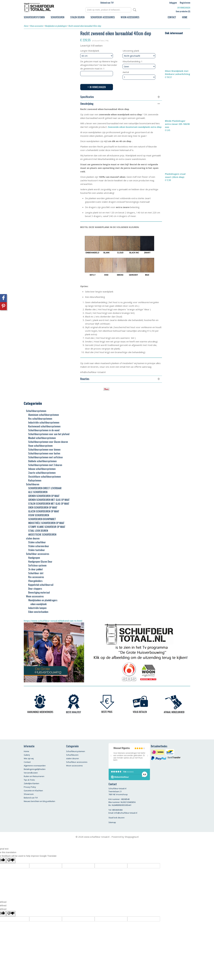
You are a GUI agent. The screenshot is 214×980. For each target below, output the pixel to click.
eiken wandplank (38, 604)
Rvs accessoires (36, 577)
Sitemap (112, 822)
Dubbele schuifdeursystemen (42, 461)
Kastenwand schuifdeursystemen (44, 426)
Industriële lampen (37, 608)
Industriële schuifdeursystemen (44, 422)
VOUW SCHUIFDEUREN (39, 515)
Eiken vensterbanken (38, 612)
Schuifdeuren (58, 17)
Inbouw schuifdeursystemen (42, 469)
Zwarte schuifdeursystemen (42, 473)
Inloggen (173, 3)
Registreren (185, 3)
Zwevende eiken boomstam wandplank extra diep (135, 127)
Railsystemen (35, 480)
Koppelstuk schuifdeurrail (41, 585)
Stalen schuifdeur (37, 542)
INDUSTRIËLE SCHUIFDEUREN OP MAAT (46, 523)
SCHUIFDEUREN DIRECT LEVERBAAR (45, 488)
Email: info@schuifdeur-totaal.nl (123, 813)
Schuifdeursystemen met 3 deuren (45, 465)
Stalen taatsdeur (37, 550)
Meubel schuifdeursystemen (42, 438)
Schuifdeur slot (36, 573)
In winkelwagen (98, 87)
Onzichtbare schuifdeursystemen (45, 476)
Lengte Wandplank (90, 51)
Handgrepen (34, 558)
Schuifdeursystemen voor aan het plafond (49, 434)
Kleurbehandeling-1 (133, 61)
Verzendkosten (31, 773)
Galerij (27, 755)
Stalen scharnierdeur (39, 546)
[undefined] (11, 914)
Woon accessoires (130, 17)
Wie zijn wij (29, 758)
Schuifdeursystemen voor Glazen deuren (48, 442)
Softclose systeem (37, 565)
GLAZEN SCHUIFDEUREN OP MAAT (44, 511)
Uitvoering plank (131, 51)
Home (185, 17)
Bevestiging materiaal (39, 592)
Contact (172, 17)
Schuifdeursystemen (34, 17)
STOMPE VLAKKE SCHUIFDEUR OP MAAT (47, 527)
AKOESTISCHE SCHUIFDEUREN (42, 534)
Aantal (126, 72)
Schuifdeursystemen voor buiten (44, 453)
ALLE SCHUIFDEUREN (38, 492)
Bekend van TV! (107, 3)
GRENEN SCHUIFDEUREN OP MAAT (44, 496)
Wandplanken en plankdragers (56, 26)
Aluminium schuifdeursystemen (44, 415)
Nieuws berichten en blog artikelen (39, 801)
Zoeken (134, 10)
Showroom (29, 794)
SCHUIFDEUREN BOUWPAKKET (42, 519)
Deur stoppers (35, 589)
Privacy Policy (30, 787)
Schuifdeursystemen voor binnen (44, 449)
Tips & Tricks (29, 780)
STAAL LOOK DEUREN (38, 531)
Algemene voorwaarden (35, 766)
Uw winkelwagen (184, 8)
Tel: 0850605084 (115, 810)
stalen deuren (77, 17)
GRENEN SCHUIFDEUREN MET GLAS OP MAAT (49, 500)
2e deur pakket (36, 569)
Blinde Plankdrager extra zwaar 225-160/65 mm (177, 124)
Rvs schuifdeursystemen (40, 419)
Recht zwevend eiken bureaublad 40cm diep (85, 26)
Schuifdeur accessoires (103, 17)
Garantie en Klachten (33, 791)
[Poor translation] (11, 860)
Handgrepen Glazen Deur (40, 561)
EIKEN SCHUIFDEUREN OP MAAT (43, 507)
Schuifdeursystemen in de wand (44, 430)
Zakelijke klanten (32, 783)
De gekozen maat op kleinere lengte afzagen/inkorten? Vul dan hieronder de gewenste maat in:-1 (99, 65)
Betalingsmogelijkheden (35, 769)
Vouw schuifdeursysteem (40, 446)
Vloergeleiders (35, 581)
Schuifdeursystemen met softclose (45, 457)
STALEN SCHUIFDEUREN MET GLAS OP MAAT (49, 504)
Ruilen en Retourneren (34, 776)
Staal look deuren (117, 818)
